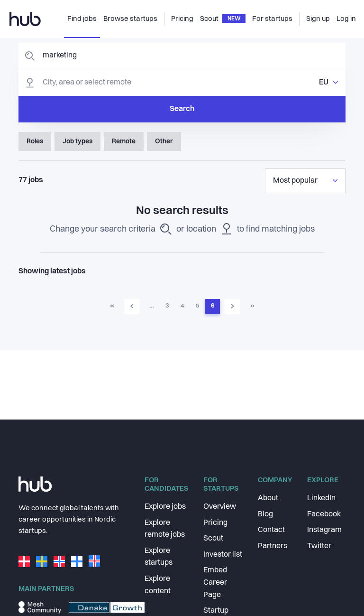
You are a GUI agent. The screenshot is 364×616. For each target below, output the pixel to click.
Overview (220, 507)
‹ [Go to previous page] (132, 306)
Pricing (215, 523)
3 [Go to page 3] (167, 306)
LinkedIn (321, 498)
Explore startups (159, 557)
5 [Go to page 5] (197, 306)
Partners (273, 546)
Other (164, 141)
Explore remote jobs (165, 529)
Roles (35, 141)
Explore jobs (165, 507)
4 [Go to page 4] (182, 306)
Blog (265, 514)
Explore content (158, 585)
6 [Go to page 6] (213, 306)
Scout (213, 539)
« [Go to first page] (112, 306)
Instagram (324, 530)
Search (182, 109)
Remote (124, 141)
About (268, 498)
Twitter (319, 546)
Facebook (324, 514)
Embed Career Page (215, 583)
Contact (271, 530)
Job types (77, 141)
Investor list (223, 555)
